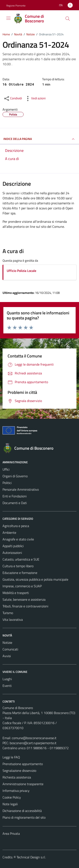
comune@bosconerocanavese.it (34, 738)
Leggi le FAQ (11, 757)
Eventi (7, 686)
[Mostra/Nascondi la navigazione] (8, 18)
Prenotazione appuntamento (23, 764)
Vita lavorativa (13, 620)
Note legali (10, 804)
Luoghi (7, 679)
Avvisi (7, 656)
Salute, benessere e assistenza (24, 599)
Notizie (7, 643)
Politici (7, 483)
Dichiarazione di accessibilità (22, 811)
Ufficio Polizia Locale (21, 271)
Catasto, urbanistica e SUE (21, 559)
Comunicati (10, 649)
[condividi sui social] (13, 99)
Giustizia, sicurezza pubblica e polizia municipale (35, 579)
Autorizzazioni (12, 553)
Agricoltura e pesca (16, 526)
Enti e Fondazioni (15, 496)
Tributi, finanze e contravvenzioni (25, 606)
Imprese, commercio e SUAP (22, 586)
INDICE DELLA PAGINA (39, 139)
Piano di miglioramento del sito (24, 817)
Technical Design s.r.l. (31, 857)
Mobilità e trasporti (16, 593)
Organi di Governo (15, 476)
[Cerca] (68, 19)
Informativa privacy (16, 791)
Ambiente (9, 533)
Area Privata (11, 833)
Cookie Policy (12, 797)
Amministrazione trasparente (23, 784)
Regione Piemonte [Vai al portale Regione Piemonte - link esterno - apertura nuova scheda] (16, 6)
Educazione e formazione (20, 573)
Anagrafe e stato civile (18, 539)
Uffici (6, 469)
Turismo (8, 613)
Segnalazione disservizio (19, 771)
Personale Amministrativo (21, 489)
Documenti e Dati (15, 503)
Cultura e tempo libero (18, 566)
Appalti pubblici (13, 546)
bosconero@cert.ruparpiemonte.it (33, 743)
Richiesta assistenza (17, 777)
